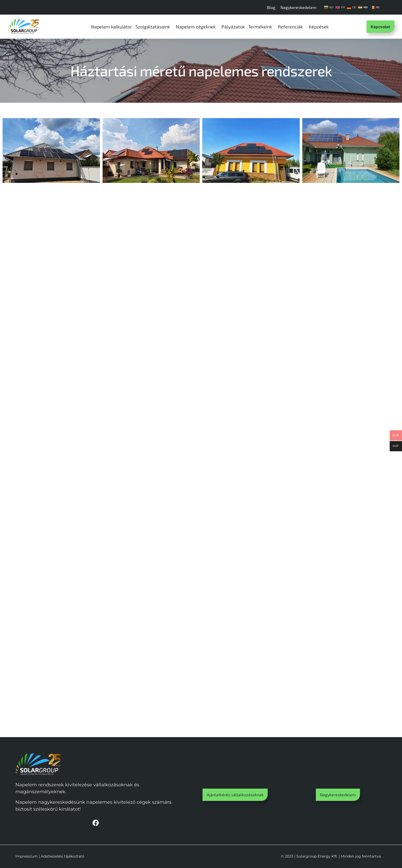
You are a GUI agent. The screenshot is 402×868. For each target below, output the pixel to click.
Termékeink (261, 27)
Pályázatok (233, 27)
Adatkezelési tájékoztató (63, 856)
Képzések (320, 27)
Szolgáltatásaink (154, 27)
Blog (271, 7)
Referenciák (292, 27)
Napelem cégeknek (197, 27)
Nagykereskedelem (298, 7)
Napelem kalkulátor (112, 27)
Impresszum (27, 856)
